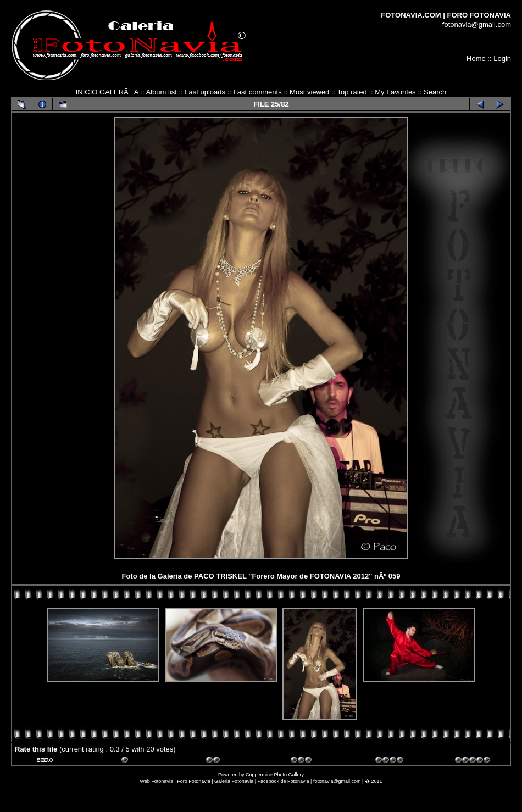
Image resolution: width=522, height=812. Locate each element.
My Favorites (395, 92)
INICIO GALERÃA (107, 92)
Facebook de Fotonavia (284, 781)
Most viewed (309, 92)
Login (502, 59)
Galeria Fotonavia (234, 781)
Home (476, 59)
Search (435, 92)
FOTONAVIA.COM (411, 15)
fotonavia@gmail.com (477, 24)
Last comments (257, 92)
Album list (161, 92)
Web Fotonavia (157, 781)
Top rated (352, 92)
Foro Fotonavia (194, 781)
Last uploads (205, 92)
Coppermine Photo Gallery (275, 775)
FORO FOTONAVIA (479, 15)
